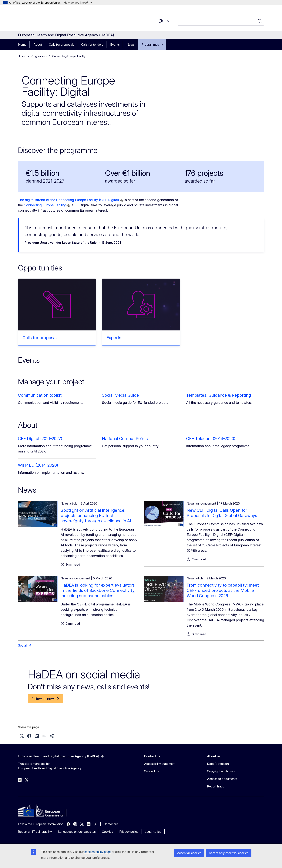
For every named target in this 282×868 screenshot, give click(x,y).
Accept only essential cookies (229, 853)
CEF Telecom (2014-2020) (211, 439)
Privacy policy (129, 832)
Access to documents (222, 779)
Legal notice (153, 832)
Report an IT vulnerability (35, 832)
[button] (22, 736)
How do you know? (78, 3)
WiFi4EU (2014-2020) (38, 465)
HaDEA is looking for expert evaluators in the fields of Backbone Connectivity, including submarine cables (98, 590)
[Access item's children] (163, 45)
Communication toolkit (40, 395)
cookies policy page (98, 852)
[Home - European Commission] (48, 19)
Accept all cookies (189, 853)
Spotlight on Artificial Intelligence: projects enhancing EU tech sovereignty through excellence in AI (96, 515)
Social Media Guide (120, 395)
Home (22, 45)
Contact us (151, 771)
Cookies (107, 832)
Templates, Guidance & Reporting (218, 395)
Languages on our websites (77, 832)
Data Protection (218, 764)
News (131, 45)
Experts (114, 338)
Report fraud (216, 786)
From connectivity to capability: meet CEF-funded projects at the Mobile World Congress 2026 (223, 590)
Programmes (150, 45)
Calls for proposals (62, 45)
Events (115, 45)
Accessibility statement (160, 764)
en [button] (164, 21)
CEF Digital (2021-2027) (40, 439)
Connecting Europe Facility (45, 205)
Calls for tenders (92, 45)
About (38, 45)
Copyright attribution (221, 771)
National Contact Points (125, 439)
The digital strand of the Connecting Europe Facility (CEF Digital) (68, 200)
